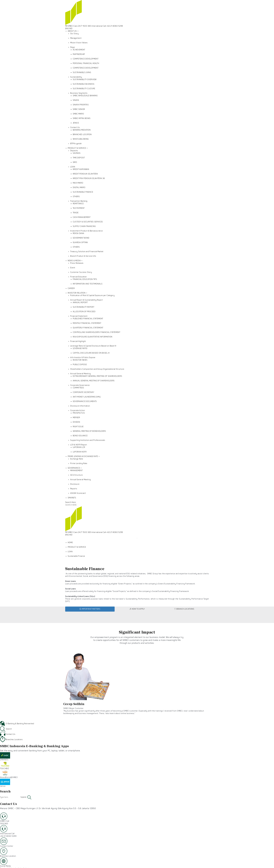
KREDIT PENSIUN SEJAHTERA (85, 174)
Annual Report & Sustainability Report (87, 300)
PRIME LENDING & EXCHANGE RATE (83, 456)
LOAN (73, 167)
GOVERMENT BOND (81, 238)
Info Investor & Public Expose (83, 358)
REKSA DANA (78, 233)
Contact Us (75, 127)
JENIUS (76, 123)
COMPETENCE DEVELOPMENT (86, 59)
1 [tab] (137, 538)
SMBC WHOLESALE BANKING (85, 96)
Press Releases (77, 263)
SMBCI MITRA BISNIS (82, 118)
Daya (72, 47)
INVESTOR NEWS (80, 360)
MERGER (76, 418)
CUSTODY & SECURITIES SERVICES (88, 222)
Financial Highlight (78, 341)
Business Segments (79, 93)
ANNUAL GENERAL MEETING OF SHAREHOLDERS (94, 381)
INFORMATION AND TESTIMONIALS (88, 284)
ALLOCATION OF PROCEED (84, 312)
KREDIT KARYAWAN (81, 169)
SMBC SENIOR (79, 109)
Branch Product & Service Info (83, 256)
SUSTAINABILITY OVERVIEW (85, 80)
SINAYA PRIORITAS (81, 105)
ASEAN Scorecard (78, 493)
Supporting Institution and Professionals (88, 440)
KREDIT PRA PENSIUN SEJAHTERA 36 (89, 178)
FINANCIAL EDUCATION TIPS (85, 279)
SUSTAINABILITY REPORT (84, 307)
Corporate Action (78, 410)
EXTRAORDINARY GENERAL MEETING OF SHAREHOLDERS (97, 376)
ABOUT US (72, 31)
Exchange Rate (77, 459)
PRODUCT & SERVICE (77, 148)
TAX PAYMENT (79, 208)
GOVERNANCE (74, 468)
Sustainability (76, 77)
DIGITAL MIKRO (79, 187)
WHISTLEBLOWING (81, 139)
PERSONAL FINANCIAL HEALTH (86, 63)
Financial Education (79, 277)
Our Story (74, 34)
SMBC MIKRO (78, 114)
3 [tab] (141, 719)
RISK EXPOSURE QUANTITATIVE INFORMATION (93, 337)
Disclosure (75, 484)
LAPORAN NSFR (80, 452)
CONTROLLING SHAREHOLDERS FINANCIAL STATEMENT (97, 332)
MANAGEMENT (76, 471)
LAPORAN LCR (79, 447)
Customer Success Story (81, 272)
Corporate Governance (80, 385)
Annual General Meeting (81, 374)
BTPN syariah (76, 144)
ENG (67, 29)
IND (71, 29)
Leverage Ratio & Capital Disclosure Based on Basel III (93, 346)
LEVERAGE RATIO (80, 348)
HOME (70, 543)
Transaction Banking (79, 201)
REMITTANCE (78, 204)
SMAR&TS (72, 498)
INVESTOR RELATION (77, 293)
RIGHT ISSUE (78, 427)
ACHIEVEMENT (79, 50)
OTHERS (76, 197)
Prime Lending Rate (79, 463)
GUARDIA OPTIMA (80, 242)
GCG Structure (76, 475)
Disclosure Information (80, 406)
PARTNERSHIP (79, 54)
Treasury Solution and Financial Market (87, 252)
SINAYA (76, 100)
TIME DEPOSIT (79, 158)
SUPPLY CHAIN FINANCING (84, 226)
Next (213, 683)
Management (76, 38)
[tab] (90, 609)
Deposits (74, 151)
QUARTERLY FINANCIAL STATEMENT (88, 328)
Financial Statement (79, 316)
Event (73, 268)
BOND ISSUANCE (80, 436)
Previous (61, 683)
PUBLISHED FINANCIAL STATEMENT (88, 319)
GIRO (75, 162)
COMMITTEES (78, 388)
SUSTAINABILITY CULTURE (84, 89)
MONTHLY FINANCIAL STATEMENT (87, 323)
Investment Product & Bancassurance (86, 231)
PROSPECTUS (79, 413)
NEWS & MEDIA (74, 261)
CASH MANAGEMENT (82, 217)
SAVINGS (77, 153)
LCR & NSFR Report (79, 445)
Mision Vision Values (79, 43)
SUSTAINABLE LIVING (82, 72)
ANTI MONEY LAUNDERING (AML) (87, 397)
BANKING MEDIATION (82, 130)
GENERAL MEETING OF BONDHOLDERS (89, 431)
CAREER (71, 288)
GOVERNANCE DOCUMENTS (85, 401)
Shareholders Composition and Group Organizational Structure (97, 369)
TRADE (76, 213)
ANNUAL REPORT (80, 303)
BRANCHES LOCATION (82, 135)
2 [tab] (137, 719)
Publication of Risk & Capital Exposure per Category (92, 295)
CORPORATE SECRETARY (83, 392)
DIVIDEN (76, 422)
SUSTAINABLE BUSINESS (84, 84)
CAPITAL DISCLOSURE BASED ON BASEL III (91, 353)
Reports (74, 489)
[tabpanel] (137, 536)
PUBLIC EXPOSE (80, 365)
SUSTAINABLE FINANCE (83, 192)
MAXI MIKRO (78, 183)
